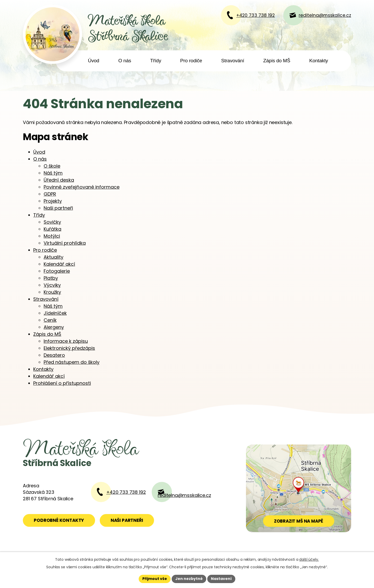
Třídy (156, 61)
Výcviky (52, 285)
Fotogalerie (57, 271)
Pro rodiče (191, 61)
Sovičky (52, 222)
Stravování (233, 61)
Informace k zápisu (66, 341)
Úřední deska (59, 180)
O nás (125, 61)
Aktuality (54, 257)
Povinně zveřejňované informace (82, 187)
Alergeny (54, 327)
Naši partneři (58, 208)
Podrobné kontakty (59, 520)
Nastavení (221, 579)
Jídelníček (55, 313)
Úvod (94, 61)
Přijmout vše (155, 579)
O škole (52, 166)
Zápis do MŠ (277, 61)
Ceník (50, 320)
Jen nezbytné (189, 579)
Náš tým (53, 173)
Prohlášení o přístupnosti (62, 383)
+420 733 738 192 (126, 492)
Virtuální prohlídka (65, 243)
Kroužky (52, 292)
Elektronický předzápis (69, 348)
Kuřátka (52, 229)
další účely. (309, 559)
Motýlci (52, 236)
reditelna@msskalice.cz (184, 495)
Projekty (53, 201)
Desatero (54, 355)
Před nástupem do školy (72, 362)
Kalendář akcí (59, 264)
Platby (51, 278)
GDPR (50, 194)
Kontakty (319, 61)
